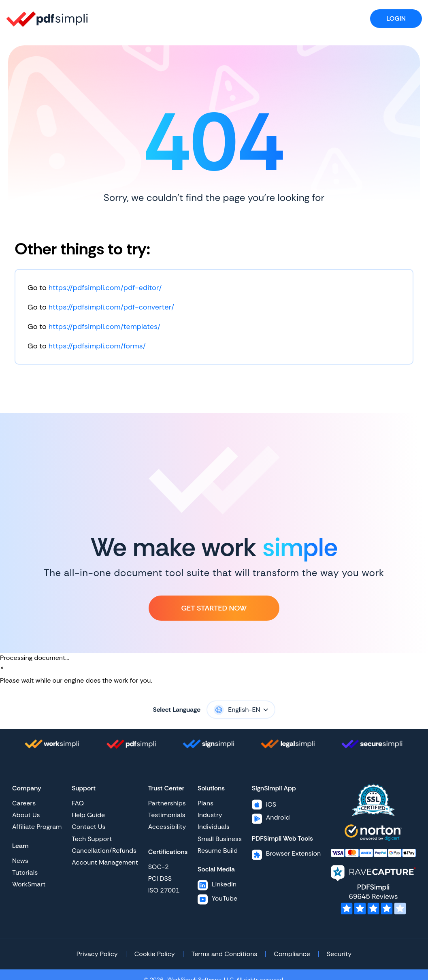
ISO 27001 (164, 890)
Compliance (292, 954)
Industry (210, 815)
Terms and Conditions (225, 954)
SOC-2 (159, 867)
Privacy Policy (97, 954)
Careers (24, 803)
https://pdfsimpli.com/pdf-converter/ (111, 307)
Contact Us (88, 827)
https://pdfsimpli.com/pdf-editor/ (105, 288)
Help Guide (88, 815)
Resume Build (218, 851)
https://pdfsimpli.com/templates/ (104, 327)
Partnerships (167, 803)
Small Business (220, 839)
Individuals (214, 827)
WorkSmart (29, 884)
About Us (26, 815)
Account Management (105, 862)
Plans (205, 803)
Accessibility (167, 827)
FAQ (78, 803)
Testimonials (167, 815)
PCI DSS (160, 879)
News (20, 861)
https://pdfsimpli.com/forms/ (97, 346)
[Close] (2, 668)
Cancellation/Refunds (104, 851)
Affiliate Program (37, 827)
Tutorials (25, 872)
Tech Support (92, 839)
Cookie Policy (155, 954)
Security (339, 954)
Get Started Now (214, 608)
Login (396, 18)
